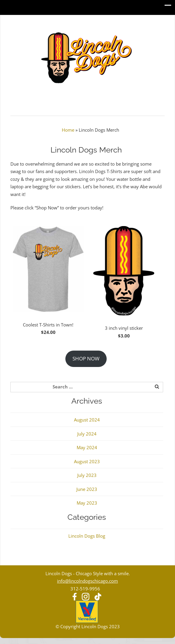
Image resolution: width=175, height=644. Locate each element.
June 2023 (87, 489)
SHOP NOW (86, 358)
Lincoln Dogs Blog (87, 536)
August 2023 (87, 461)
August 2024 (87, 420)
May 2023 (87, 503)
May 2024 (87, 447)
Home (68, 130)
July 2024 (87, 434)
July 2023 (87, 475)
